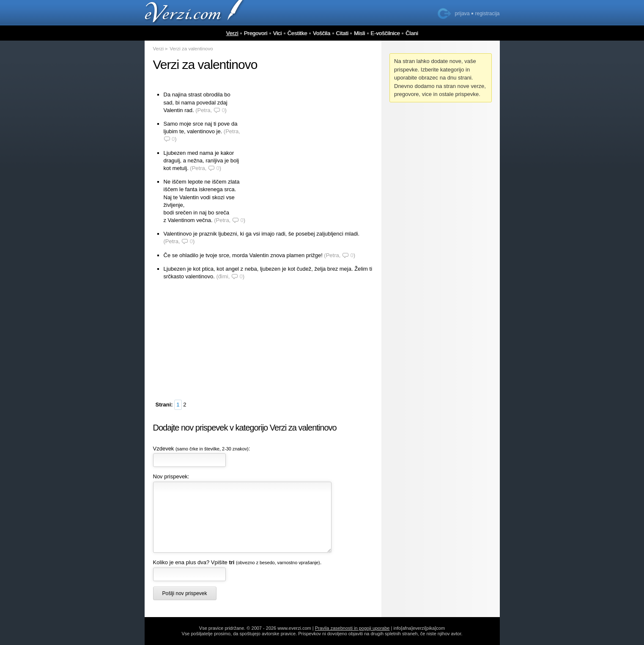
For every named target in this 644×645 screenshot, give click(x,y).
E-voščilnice (385, 33)
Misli (359, 33)
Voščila (322, 33)
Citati (342, 33)
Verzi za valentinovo (191, 49)
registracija (487, 14)
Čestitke (297, 33)
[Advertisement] (310, 145)
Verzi (232, 33)
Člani (412, 33)
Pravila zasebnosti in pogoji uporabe (352, 628)
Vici (278, 33)
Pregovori (256, 33)
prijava (462, 14)
